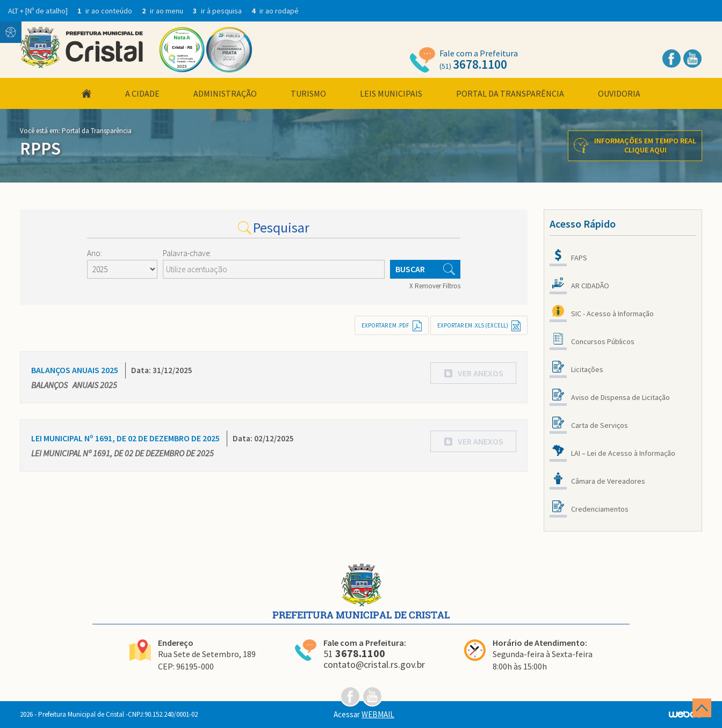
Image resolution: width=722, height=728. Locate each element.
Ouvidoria (619, 93)
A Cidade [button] (142, 93)
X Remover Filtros (435, 286)
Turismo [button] (308, 93)
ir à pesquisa (218, 11)
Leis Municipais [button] (391, 93)
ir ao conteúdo (106, 11)
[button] (473, 373)
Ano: (95, 253)
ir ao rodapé (275, 11)
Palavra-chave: (187, 253)
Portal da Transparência (510, 93)
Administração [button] (225, 93)
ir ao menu (163, 11)
